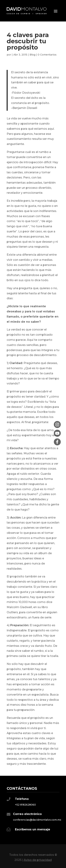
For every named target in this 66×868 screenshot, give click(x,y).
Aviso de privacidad (38, 860)
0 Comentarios (47, 55)
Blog (32, 55)
